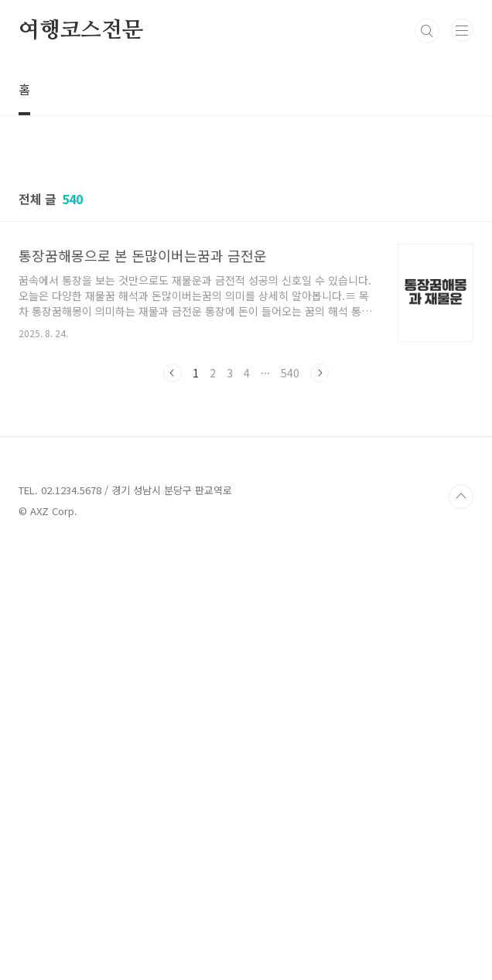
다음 (319, 589)
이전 (173, 589)
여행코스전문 (81, 31)
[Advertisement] (246, 248)
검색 (427, 31)
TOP (461, 930)
